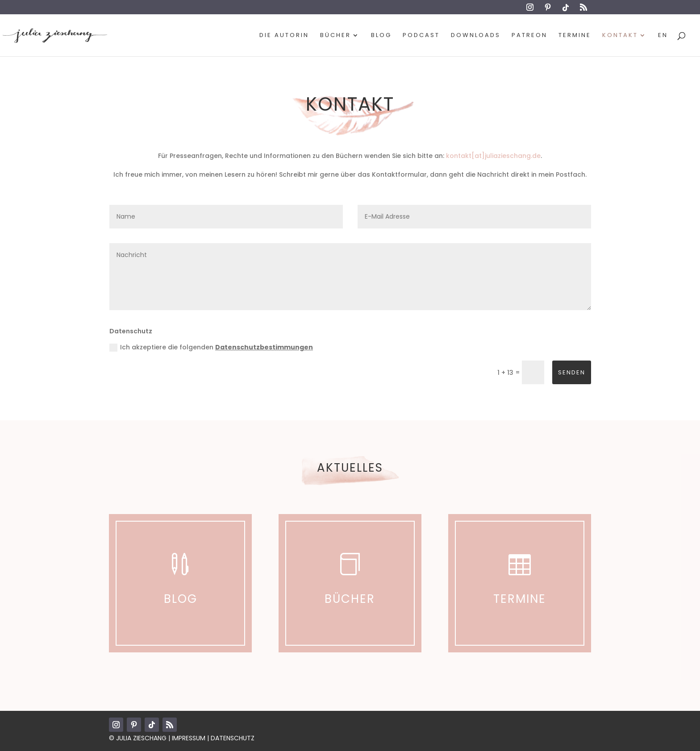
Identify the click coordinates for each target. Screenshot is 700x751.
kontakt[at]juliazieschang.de (493, 156)
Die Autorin (284, 36)
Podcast (421, 36)
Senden (572, 372)
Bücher (335, 36)
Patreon (529, 36)
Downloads (476, 36)
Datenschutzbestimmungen (264, 347)
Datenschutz (233, 738)
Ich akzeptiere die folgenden (211, 347)
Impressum (189, 738)
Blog (381, 36)
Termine (575, 36)
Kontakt (620, 36)
